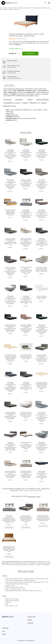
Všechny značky (32, 617)
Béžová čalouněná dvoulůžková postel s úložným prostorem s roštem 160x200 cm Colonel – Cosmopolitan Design (26, 242)
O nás (3, 631)
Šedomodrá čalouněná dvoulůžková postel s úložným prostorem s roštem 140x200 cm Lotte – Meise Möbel (10, 300)
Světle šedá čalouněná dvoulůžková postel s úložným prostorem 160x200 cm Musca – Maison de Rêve (26, 154)
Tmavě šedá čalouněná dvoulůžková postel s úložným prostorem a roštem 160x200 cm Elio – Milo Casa (26, 386)
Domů (1, 8)
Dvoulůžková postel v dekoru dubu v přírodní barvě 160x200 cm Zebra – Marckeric (10, 212)
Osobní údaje (5, 628)
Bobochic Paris (32, 43)
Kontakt (4, 634)
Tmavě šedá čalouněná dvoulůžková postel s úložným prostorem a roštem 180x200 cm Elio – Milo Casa (26, 300)
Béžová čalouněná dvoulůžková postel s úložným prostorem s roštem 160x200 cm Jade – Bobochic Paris (43, 518)
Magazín (30, 620)
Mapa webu (31, 623)
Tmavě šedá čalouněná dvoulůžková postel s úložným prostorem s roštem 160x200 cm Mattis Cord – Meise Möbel (10, 446)
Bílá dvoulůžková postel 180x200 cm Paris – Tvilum (42, 297)
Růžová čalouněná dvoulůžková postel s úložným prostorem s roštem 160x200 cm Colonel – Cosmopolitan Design (26, 329)
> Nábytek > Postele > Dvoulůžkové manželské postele (19, 8)
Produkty (5, 8)
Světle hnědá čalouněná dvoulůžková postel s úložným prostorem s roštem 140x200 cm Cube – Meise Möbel (42, 214)
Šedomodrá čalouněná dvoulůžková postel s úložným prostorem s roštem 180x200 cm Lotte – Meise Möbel (42, 446)
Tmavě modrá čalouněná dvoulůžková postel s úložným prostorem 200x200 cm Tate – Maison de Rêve (42, 475)
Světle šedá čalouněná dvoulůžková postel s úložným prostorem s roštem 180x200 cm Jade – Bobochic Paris (26, 214)
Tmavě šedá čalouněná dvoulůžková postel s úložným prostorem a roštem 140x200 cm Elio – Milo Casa (42, 242)
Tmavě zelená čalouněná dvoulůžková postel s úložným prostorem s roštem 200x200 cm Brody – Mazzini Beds (42, 154)
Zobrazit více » (18, 45)
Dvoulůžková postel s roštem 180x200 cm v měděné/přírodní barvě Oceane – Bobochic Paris (9, 549)
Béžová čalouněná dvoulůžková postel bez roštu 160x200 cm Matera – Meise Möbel (26, 415)
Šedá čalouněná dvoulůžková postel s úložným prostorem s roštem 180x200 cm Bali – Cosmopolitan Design (10, 271)
